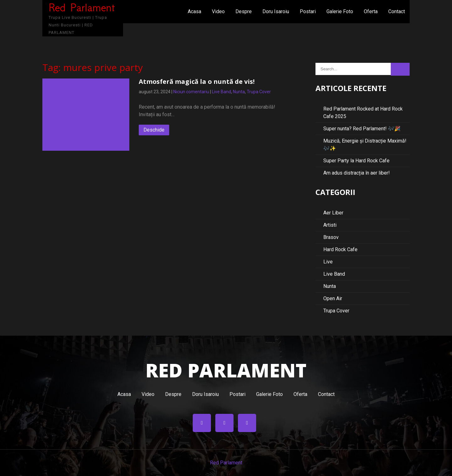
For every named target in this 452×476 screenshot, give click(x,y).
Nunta (239, 92)
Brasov (331, 237)
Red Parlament (226, 463)
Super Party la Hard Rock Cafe (356, 161)
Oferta (371, 11)
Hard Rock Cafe (340, 249)
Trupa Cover (259, 92)
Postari (308, 11)
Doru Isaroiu (276, 11)
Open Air (333, 298)
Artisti (330, 225)
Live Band (221, 92)
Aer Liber (333, 213)
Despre (244, 11)
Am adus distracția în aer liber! (357, 173)
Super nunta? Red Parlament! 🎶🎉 (362, 129)
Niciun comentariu (191, 92)
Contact (397, 11)
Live (328, 262)
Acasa (194, 11)
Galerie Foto (340, 11)
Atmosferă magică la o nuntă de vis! (197, 81)
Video (218, 11)
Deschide (154, 130)
